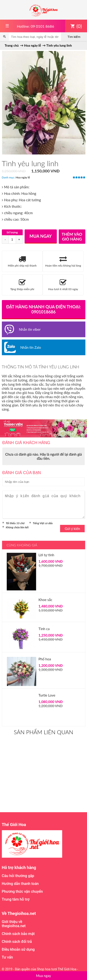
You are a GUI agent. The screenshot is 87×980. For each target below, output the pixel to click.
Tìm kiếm (74, 37)
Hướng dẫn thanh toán (20, 884)
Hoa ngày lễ (23, 177)
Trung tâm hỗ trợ (16, 899)
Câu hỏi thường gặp (18, 876)
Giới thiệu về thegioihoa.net (14, 924)
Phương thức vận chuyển (22, 891)
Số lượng (12, 232)
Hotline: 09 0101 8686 (35, 26)
